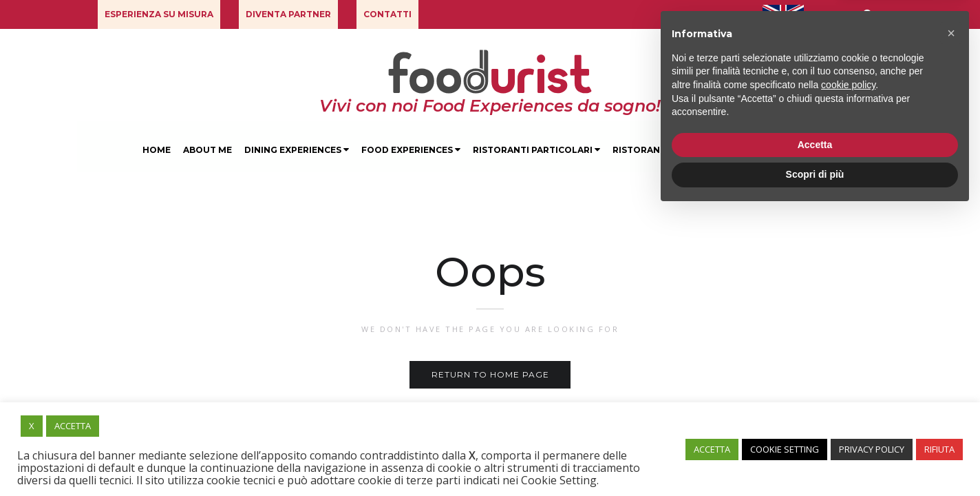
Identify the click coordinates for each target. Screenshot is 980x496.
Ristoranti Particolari (536, 150)
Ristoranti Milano (660, 150)
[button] (159, 14)
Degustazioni (759, 150)
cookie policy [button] (848, 369)
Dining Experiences (297, 150)
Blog (824, 150)
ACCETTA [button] (73, 426)
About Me (207, 150)
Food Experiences (411, 150)
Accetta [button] (815, 428)
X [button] (32, 426)
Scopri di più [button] (815, 458)
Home (157, 150)
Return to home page (490, 374)
